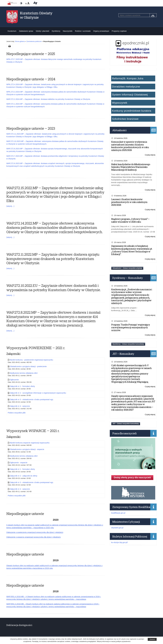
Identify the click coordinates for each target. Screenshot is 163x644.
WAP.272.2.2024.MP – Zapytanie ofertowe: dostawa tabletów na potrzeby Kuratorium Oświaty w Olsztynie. (48, 99)
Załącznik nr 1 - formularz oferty (22, 386)
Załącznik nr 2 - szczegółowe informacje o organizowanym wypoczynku (38, 393)
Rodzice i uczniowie (83, 31)
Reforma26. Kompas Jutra (128, 78)
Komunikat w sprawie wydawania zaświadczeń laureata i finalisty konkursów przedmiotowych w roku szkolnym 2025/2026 (130, 146)
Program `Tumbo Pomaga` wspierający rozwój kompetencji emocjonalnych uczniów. (131, 327)
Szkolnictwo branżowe (125, 119)
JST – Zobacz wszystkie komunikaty (126, 424)
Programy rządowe (119, 31)
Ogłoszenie (14, 380)
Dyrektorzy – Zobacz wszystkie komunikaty (128, 344)
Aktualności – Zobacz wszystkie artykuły (127, 268)
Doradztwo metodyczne (126, 87)
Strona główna (20, 41)
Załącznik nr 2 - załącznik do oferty (24, 476)
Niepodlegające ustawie (25, 514)
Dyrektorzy (56, 31)
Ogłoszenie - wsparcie (19, 463)
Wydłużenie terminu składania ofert (24, 373)
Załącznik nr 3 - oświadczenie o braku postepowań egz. (32, 399)
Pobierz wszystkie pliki (17, 413)
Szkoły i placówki (43, 31)
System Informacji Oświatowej (130, 95)
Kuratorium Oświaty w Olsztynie (36, 15)
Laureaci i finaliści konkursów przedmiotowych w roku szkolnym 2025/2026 (129, 202)
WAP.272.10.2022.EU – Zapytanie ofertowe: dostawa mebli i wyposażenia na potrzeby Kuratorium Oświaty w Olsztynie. (54, 288)
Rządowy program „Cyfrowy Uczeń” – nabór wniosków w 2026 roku (130, 220)
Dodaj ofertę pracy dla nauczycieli (132, 478)
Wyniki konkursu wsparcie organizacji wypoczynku (30, 443)
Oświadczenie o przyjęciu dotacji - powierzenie (28, 366)
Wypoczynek (120, 103)
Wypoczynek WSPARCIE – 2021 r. (33, 431)
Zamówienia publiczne (34, 41)
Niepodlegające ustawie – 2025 (31, 54)
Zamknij (152, 639)
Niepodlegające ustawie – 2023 (31, 128)
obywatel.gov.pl (117, 528)
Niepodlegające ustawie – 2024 (31, 79)
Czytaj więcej (150, 155)
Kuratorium (12, 31)
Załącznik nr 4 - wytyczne (20, 406)
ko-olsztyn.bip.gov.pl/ (119, 542)
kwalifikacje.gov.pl (118, 513)
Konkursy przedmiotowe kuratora (132, 111)
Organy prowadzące (101, 31)
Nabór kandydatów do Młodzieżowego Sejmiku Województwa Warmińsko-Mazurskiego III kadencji (131, 167)
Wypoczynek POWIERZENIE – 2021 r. (36, 348)
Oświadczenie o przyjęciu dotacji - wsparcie (27, 449)
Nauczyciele (68, 31)
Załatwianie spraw (26, 31)
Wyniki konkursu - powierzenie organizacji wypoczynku (31, 360)
